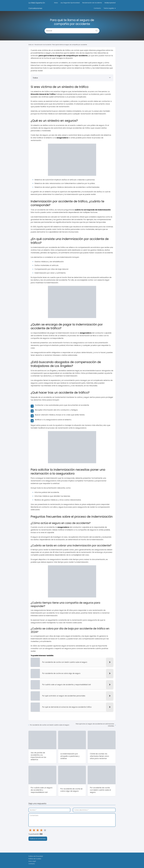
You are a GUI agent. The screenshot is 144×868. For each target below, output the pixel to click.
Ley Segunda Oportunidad (70, 3)
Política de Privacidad (36, 856)
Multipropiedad (110, 3)
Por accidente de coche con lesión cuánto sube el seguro (50, 725)
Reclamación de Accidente (92, 3)
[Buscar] (96, 30)
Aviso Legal (32, 861)
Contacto (97, 8)
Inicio (56, 3)
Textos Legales (109, 8)
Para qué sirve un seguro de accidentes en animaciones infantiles (95, 725)
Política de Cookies (35, 859)
